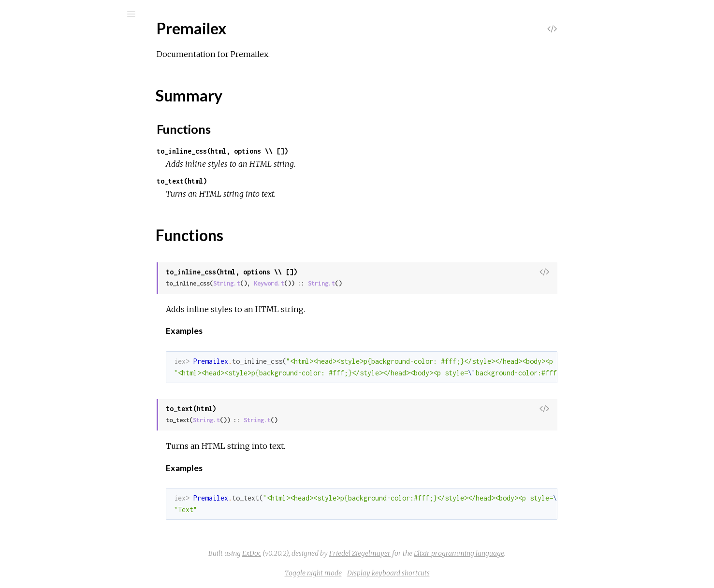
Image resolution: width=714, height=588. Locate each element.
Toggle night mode (386, 573)
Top (42, 132)
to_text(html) (254, 181)
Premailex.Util (53, 235)
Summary (52, 142)
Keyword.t (342, 283)
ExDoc (324, 553)
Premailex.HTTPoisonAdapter (80, 222)
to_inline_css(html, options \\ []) (295, 151)
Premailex (46, 39)
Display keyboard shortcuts (461, 573)
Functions (59, 153)
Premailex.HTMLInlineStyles (78, 182)
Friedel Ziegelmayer (432, 553)
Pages (34, 75)
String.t (299, 283)
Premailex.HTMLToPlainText (77, 208)
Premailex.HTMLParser (70, 195)
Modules (40, 88)
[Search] (73, 14)
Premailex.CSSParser (66, 169)
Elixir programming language (532, 553)
